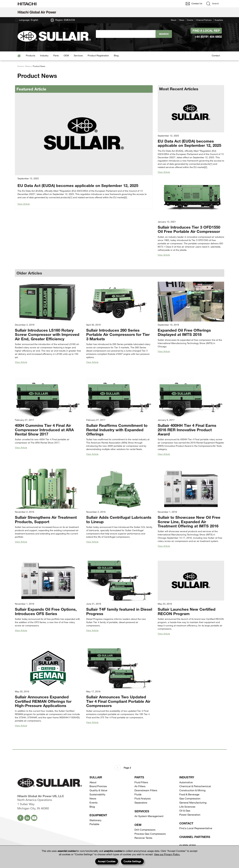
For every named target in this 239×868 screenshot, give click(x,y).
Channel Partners (204, 20)
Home (20, 66)
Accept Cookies (107, 861)
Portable (94, 824)
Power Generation (190, 815)
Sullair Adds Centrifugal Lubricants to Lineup (119, 519)
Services (78, 55)
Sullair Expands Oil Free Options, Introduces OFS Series (46, 611)
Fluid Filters (141, 782)
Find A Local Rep (206, 31)
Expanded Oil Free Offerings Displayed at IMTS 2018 (184, 332)
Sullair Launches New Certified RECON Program (187, 611)
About (173, 20)
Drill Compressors (145, 830)
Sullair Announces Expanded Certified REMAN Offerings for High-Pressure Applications (43, 701)
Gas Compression (190, 798)
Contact (216, 55)
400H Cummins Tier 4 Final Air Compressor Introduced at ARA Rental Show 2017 (44, 430)
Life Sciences (187, 807)
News (182, 20)
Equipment (98, 815)
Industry (44, 55)
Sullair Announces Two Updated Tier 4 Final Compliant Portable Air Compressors (118, 701)
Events (190, 20)
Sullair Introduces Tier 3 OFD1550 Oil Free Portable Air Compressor (189, 229)
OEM (66, 55)
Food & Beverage (189, 794)
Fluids (138, 794)
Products (31, 55)
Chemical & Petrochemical (195, 786)
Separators (141, 802)
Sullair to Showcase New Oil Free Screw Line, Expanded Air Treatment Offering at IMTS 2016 (189, 522)
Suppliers (219, 20)
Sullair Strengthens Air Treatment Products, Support (46, 519)
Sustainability (97, 794)
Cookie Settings (132, 861)
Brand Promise (98, 786)
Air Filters (140, 786)
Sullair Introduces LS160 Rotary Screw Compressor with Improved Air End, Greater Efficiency (47, 334)
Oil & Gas (185, 810)
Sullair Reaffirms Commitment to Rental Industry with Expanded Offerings (117, 430)
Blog (116, 55)
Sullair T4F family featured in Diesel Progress (119, 611)
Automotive (186, 782)
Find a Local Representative (196, 828)
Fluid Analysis (143, 798)
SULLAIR (96, 777)
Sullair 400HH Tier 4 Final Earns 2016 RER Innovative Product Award (187, 430)
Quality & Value (98, 790)
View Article (24, 204)
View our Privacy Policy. (167, 854)
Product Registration (98, 55)
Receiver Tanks (143, 838)
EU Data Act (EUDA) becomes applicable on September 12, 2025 (78, 185)
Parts (56, 55)
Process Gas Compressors (150, 834)
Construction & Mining (192, 790)
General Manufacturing (193, 802)
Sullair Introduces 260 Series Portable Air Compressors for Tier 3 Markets (118, 334)
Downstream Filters (146, 790)
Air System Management (149, 816)
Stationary (95, 820)
